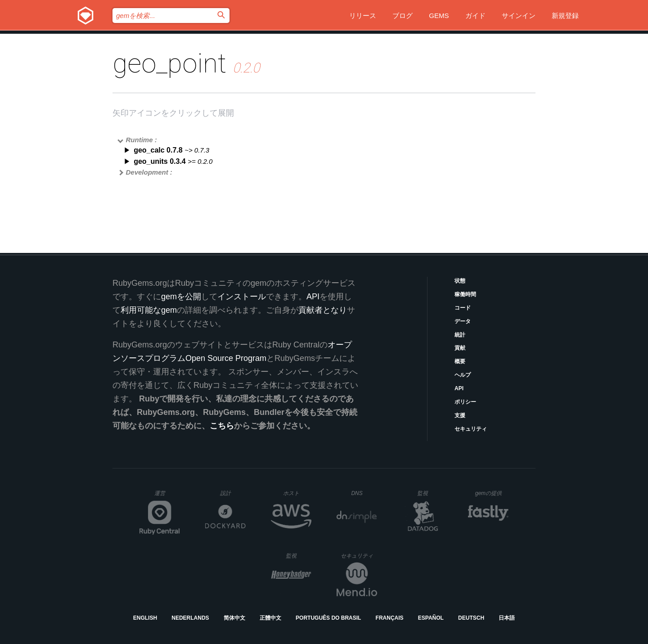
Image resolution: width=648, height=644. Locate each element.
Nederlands (190, 618)
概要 (460, 361)
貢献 (460, 348)
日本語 (507, 618)
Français (390, 618)
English (145, 618)
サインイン (519, 16)
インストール (242, 297)
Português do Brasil (328, 618)
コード (463, 308)
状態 (460, 281)
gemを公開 (181, 297)
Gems (439, 16)
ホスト (297, 493)
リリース (363, 16)
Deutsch (471, 618)
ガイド (475, 16)
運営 (167, 496)
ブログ (403, 16)
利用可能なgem (149, 310)
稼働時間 (465, 294)
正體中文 (270, 618)
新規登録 (565, 16)
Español (431, 618)
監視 (430, 493)
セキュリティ (471, 429)
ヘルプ (463, 375)
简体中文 (234, 618)
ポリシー (465, 402)
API (459, 388)
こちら (222, 426)
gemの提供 (492, 493)
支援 (460, 415)
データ (463, 321)
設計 (233, 493)
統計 (460, 335)
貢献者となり (323, 310)
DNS (364, 493)
